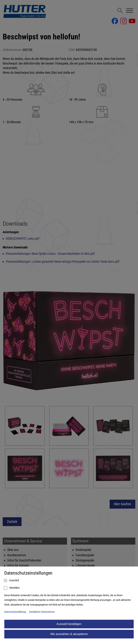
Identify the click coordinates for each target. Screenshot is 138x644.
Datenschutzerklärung (15, 612)
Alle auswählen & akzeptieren (69, 634)
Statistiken (12, 588)
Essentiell (12, 581)
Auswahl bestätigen (69, 624)
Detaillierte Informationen (42, 612)
